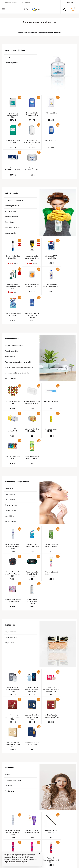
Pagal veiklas (36, 750)
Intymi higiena (10, 433)
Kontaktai (50, 766)
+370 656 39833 (62, 836)
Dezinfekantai (10, 195)
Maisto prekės (36, 759)
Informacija (51, 746)
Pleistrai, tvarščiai (11, 427)
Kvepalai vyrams (10, 521)
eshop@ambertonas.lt (64, 840)
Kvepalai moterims (11, 526)
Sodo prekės (35, 809)
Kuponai (65, 772)
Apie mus (50, 750)
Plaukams (8, 648)
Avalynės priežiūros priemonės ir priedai (18, 306)
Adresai (65, 768)
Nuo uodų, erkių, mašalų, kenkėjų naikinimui (19, 312)
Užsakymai (66, 759)
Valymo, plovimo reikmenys (14, 290)
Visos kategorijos (11, 206)
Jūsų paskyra (68, 746)
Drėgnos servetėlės (11, 422)
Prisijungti (66, 776)
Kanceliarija (36, 795)
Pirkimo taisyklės (53, 759)
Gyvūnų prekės (36, 802)
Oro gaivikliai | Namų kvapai (14, 173)
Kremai (7, 637)
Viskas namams (36, 771)
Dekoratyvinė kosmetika (13, 642)
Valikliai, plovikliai (11, 184)
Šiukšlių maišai (10, 301)
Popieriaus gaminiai (12, 63)
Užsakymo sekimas (69, 750)
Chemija (8, 57)
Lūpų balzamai (10, 416)
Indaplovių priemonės (12, 178)
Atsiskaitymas (52, 763)
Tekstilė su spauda (38, 818)
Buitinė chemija (36, 774)
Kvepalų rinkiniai (10, 532)
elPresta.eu (42, 857)
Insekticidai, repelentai (12, 200)
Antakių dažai (10, 653)
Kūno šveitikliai (10, 411)
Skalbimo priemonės (12, 189)
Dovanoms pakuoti (38, 798)
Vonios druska (10, 405)
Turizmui (34, 806)
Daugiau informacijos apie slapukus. (16, 862)
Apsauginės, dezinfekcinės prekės (36, 765)
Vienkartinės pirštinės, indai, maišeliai (17, 317)
